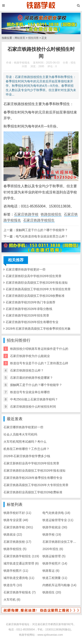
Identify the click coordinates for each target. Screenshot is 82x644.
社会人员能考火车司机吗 (20, 434)
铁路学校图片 (16, 571)
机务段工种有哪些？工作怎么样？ (26, 449)
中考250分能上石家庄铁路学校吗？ (34, 399)
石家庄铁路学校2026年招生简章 (27, 315)
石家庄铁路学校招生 (39, 220)
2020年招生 (53, 549)
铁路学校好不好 (17, 513)
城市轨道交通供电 (19, 578)
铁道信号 (13, 585)
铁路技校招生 (51, 214)
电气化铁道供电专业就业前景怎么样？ (42, 236)
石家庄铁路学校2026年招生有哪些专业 (32, 322)
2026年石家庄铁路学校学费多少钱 (27, 456)
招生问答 (33, 38)
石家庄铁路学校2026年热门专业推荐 (31, 302)
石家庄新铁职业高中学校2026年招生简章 (34, 276)
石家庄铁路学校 (26, 214)
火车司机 (12, 600)
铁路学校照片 (55, 563)
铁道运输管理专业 (58, 520)
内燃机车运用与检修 (59, 585)
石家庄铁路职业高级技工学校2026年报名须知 (37, 283)
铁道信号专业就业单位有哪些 (30, 392)
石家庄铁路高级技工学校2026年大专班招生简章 (38, 289)
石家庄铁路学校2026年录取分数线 (29, 309)
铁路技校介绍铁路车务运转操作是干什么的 (39, 349)
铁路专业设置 (16, 520)
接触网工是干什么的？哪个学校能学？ (42, 230)
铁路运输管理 (54, 556)
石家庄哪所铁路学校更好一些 (26, 269)
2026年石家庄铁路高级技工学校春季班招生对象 (38, 329)
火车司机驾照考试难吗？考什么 (25, 442)
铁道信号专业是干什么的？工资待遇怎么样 (39, 363)
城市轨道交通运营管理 (21, 563)
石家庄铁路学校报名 (20, 592)
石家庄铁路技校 (17, 542)
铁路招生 (52, 592)
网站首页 (20, 38)
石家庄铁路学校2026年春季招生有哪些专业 (33, 478)
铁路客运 (51, 571)
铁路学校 (52, 534)
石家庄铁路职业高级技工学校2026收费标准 (35, 296)
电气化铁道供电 (56, 513)
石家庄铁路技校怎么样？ (27, 370)
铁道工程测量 (55, 578)
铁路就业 (13, 534)
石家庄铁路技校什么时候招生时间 (33, 407)
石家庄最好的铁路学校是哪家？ (31, 378)
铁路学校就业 (55, 527)
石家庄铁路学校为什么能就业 (30, 356)
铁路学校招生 (15, 549)
